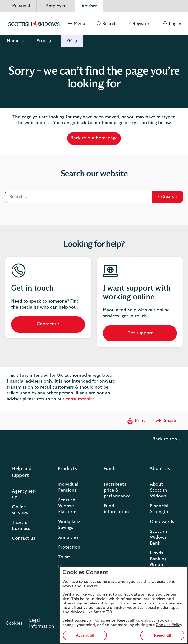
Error (42, 41)
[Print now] (136, 421)
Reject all (162, 635)
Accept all (85, 635)
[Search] (79, 197)
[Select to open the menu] (75, 24)
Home (13, 41)
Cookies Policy (169, 625)
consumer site (80, 399)
